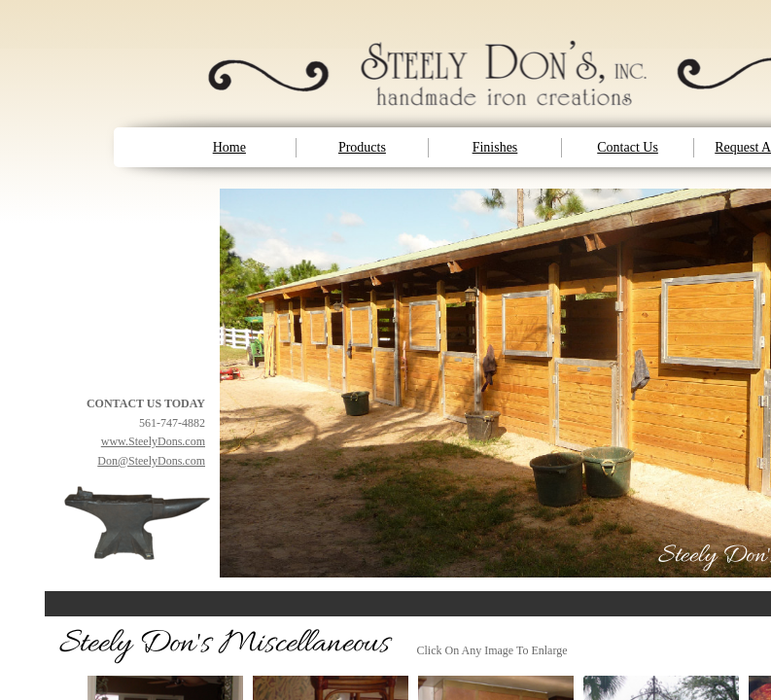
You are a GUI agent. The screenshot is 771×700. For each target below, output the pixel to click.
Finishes (495, 147)
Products (362, 147)
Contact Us (628, 147)
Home (229, 147)
